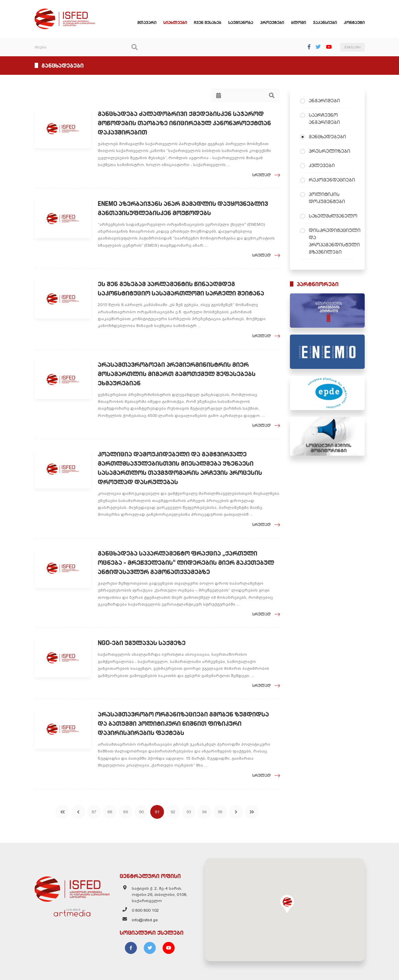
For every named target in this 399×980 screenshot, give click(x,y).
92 (173, 812)
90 (141, 812)
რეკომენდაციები (332, 180)
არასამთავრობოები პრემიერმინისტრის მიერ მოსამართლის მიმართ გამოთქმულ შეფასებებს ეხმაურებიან (177, 374)
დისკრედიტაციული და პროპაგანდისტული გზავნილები (332, 241)
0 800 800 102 (145, 910)
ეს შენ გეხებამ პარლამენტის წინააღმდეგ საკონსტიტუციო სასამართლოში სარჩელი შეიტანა (181, 289)
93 (189, 812)
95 (220, 812)
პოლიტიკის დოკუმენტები (327, 198)
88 (110, 812)
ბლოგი (298, 22)
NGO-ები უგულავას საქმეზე (142, 643)
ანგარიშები (324, 101)
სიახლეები (175, 22)
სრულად (262, 175)
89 (126, 812)
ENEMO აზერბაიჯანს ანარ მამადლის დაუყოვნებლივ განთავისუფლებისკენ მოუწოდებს (183, 208)
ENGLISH (353, 47)
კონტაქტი (354, 22)
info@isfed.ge (145, 920)
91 (157, 812)
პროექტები (272, 22)
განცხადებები (327, 137)
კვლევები (322, 165)
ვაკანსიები (325, 22)
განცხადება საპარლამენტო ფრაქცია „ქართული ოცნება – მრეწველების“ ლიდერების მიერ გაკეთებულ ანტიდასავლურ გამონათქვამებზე (186, 563)
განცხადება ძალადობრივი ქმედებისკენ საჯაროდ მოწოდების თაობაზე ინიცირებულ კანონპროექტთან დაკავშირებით (184, 123)
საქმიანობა (241, 22)
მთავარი (147, 22)
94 (204, 812)
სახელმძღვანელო (332, 216)
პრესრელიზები (330, 151)
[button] (287, 904)
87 (94, 812)
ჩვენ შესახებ (208, 22)
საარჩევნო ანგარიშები (324, 119)
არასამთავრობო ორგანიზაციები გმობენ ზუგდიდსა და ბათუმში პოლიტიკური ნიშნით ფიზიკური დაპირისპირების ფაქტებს (183, 724)
